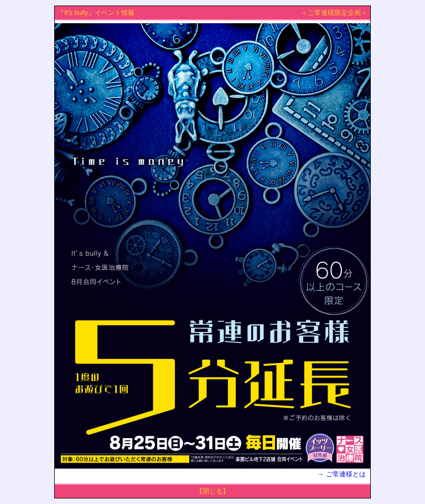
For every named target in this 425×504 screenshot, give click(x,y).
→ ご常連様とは (342, 474)
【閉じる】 (212, 491)
